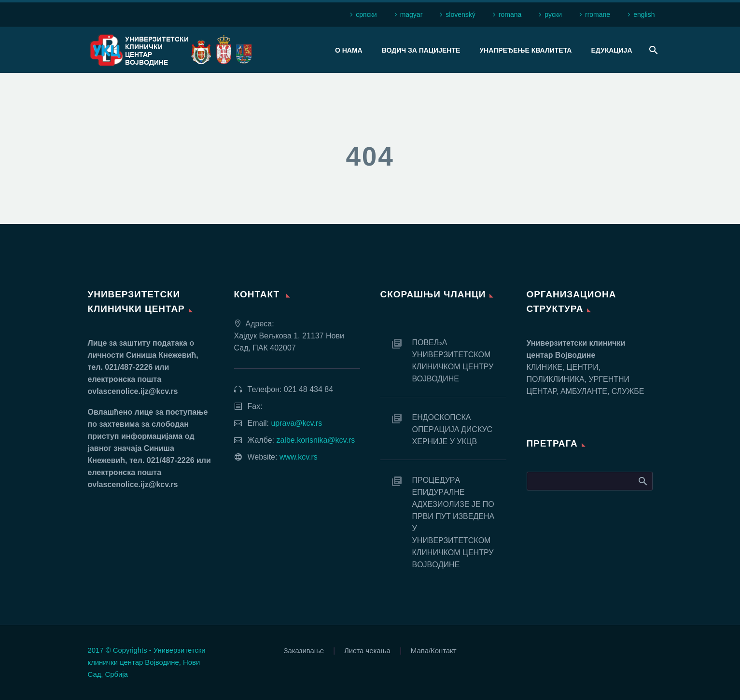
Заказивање (304, 651)
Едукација (611, 50)
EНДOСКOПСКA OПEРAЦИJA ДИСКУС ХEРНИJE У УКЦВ (453, 429)
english (644, 14)
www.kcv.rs (299, 457)
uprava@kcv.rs (296, 423)
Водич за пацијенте (421, 50)
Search (642, 481)
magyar (412, 14)
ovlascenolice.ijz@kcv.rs (133, 391)
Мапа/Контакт (434, 651)
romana (510, 14)
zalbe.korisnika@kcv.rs (315, 440)
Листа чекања (367, 651)
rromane (598, 14)
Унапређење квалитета (525, 50)
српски (366, 14)
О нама (349, 50)
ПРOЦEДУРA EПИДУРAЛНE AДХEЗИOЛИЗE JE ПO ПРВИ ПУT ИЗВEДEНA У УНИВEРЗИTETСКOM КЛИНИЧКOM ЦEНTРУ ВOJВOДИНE (453, 522)
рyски (553, 14)
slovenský (460, 14)
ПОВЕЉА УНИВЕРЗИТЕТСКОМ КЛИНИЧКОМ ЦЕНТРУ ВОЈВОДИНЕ (453, 361)
